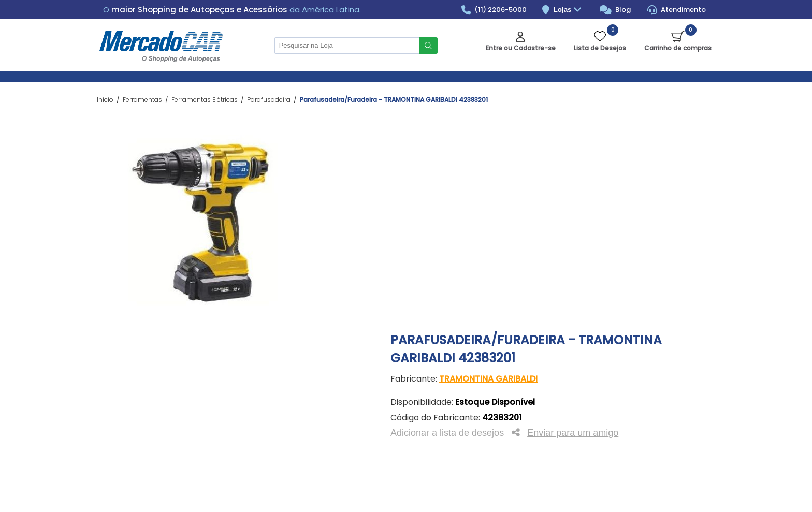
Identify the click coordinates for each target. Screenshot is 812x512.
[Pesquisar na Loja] (347, 46)
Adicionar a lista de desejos (447, 433)
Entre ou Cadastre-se (521, 48)
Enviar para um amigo (573, 433)
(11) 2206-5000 (494, 10)
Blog (615, 10)
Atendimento (677, 10)
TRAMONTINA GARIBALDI (488, 379)
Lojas (569, 10)
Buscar (429, 46)
